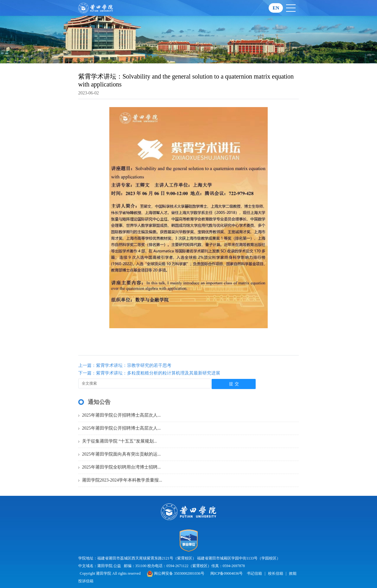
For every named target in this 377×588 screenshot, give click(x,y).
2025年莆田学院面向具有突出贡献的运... (121, 454)
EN (276, 8)
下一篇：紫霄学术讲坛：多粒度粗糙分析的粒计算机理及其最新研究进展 (149, 373)
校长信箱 (276, 573)
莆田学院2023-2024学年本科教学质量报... (122, 480)
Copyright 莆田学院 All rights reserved (111, 573)
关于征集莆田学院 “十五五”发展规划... (119, 441)
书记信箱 (254, 573)
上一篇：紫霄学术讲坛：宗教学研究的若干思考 (125, 365)
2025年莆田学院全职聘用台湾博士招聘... (121, 467)
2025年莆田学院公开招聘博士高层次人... (121, 415)
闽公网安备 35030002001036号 (176, 573)
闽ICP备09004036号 (227, 573)
